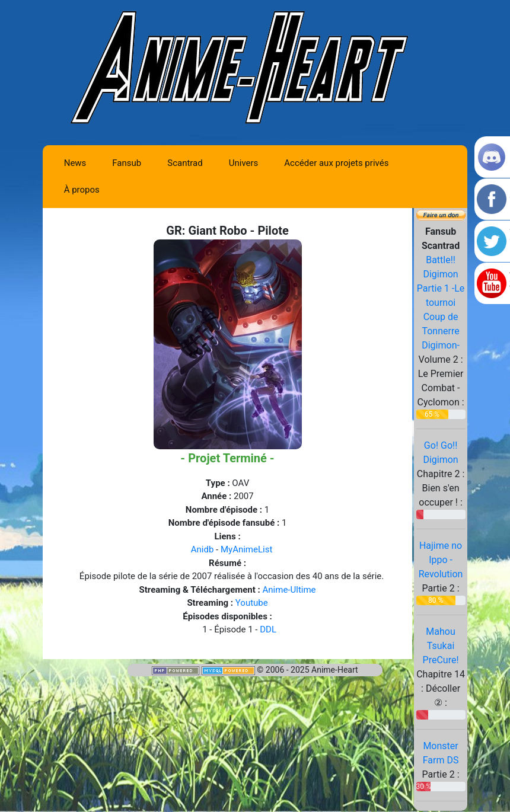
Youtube (252, 603)
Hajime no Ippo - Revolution (441, 560)
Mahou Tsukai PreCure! (441, 646)
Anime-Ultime (289, 590)
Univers (244, 163)
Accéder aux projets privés (336, 163)
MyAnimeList (246, 549)
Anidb (203, 549)
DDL (268, 629)
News (75, 163)
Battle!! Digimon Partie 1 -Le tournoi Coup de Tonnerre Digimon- (441, 303)
